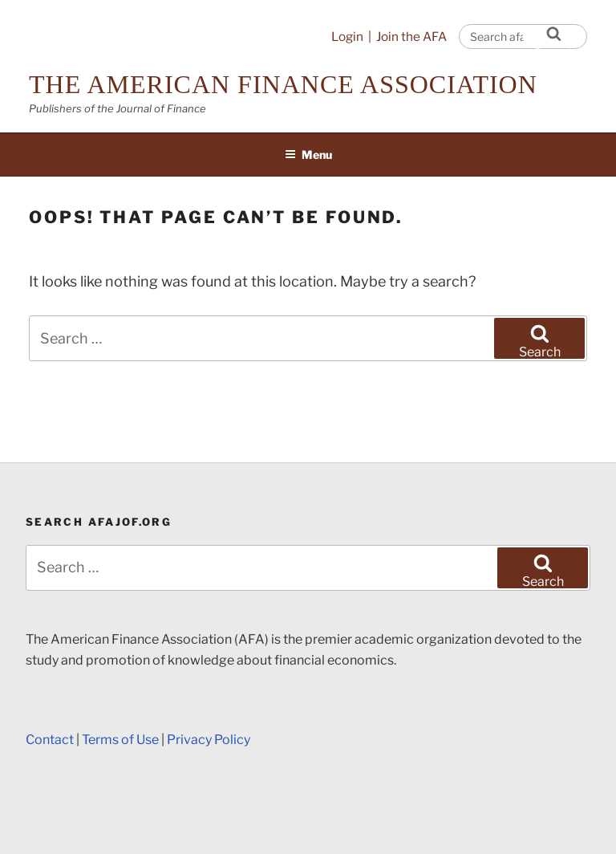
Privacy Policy (209, 740)
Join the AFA (411, 37)
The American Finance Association (283, 84)
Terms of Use (120, 740)
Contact (50, 740)
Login (347, 37)
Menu (308, 155)
